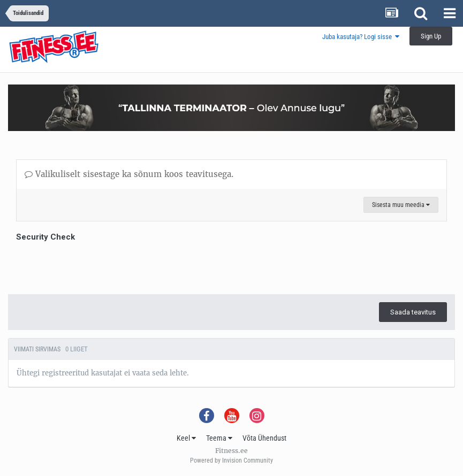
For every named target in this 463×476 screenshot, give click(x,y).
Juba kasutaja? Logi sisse (361, 37)
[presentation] (97, 265)
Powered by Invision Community (231, 460)
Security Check (45, 237)
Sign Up (431, 36)
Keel (186, 438)
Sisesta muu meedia (401, 205)
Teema (219, 438)
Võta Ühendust (264, 438)
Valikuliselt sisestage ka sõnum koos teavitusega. (129, 174)
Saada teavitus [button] (413, 312)
